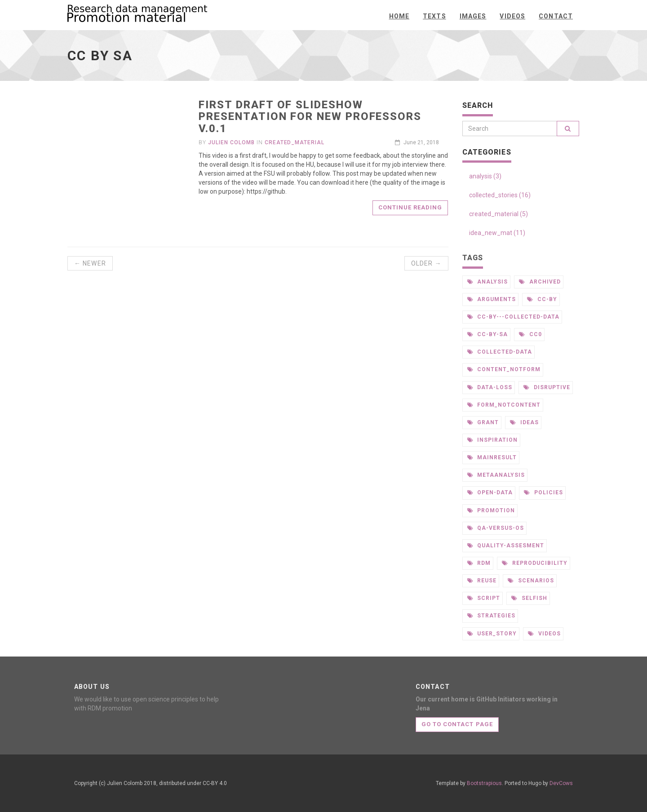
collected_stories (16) (500, 195)
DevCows (561, 783)
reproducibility (534, 563)
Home (399, 16)
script (484, 598)
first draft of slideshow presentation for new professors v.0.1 (310, 117)
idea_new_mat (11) (497, 233)
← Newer (90, 263)
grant (483, 422)
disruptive (547, 387)
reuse (482, 581)
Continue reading (410, 207)
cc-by (542, 299)
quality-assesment (506, 546)
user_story (492, 634)
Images (473, 16)
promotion (491, 510)
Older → (426, 263)
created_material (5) (499, 214)
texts (434, 16)
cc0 (530, 334)
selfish (529, 598)
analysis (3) (485, 176)
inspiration (493, 440)
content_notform (504, 369)
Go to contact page (457, 724)
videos (544, 634)
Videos (512, 16)
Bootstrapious (484, 783)
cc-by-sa (488, 334)
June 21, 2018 (417, 142)
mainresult (492, 457)
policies (543, 493)
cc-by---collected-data (513, 317)
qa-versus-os (496, 528)
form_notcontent (504, 405)
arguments (492, 299)
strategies (492, 616)
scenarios (531, 581)
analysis (488, 282)
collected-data (500, 352)
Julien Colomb (231, 142)
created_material (295, 142)
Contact (556, 16)
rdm (479, 563)
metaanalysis (496, 475)
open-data (490, 493)
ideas (524, 422)
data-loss (490, 387)
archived (540, 282)
